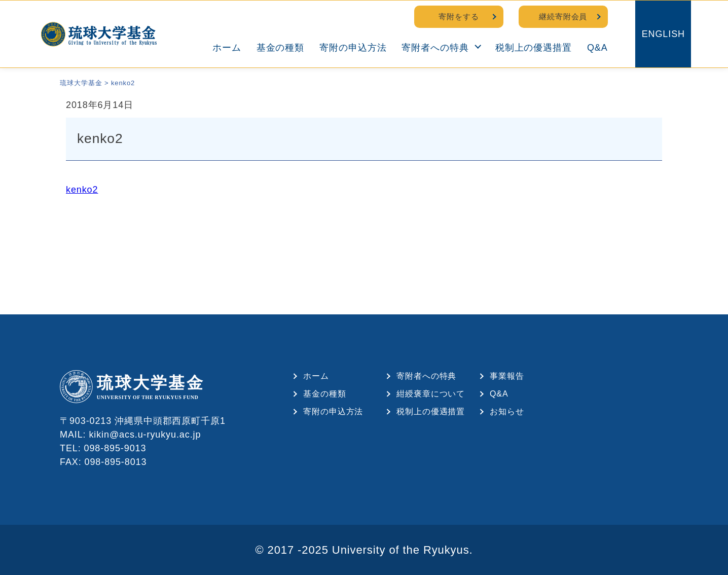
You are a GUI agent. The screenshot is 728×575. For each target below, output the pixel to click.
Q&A (597, 48)
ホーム (227, 48)
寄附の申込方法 (353, 48)
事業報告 (507, 376)
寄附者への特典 (435, 48)
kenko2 (82, 190)
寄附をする (459, 16)
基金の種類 (281, 48)
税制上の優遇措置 (534, 48)
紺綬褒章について (431, 394)
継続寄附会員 (563, 16)
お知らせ (507, 411)
